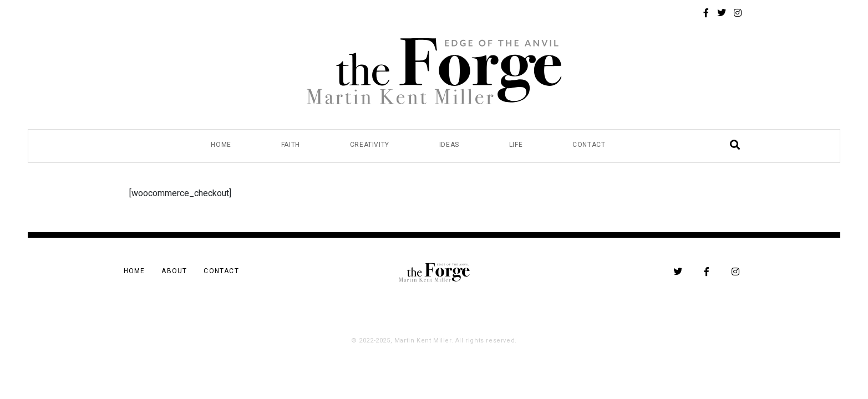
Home (221, 145)
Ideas (449, 145)
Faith (291, 145)
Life (516, 145)
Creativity (370, 145)
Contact (589, 145)
